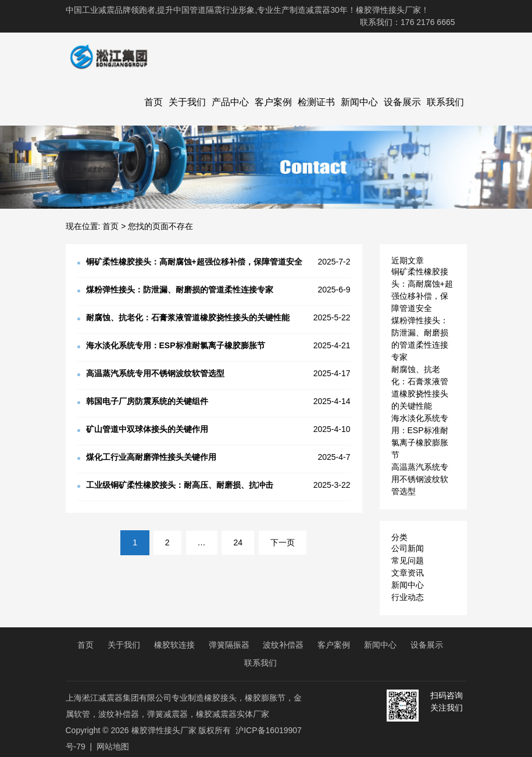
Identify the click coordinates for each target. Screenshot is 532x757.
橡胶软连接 (174, 645)
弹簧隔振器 (229, 645)
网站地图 (113, 747)
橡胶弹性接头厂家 (164, 730)
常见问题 (408, 560)
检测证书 (316, 102)
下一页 (283, 542)
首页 (153, 102)
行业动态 (408, 597)
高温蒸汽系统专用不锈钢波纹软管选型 (420, 479)
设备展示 (402, 102)
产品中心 (230, 102)
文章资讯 (408, 573)
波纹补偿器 (283, 645)
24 (238, 542)
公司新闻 (408, 548)
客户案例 (273, 102)
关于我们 (187, 102)
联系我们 (445, 102)
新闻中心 (359, 102)
